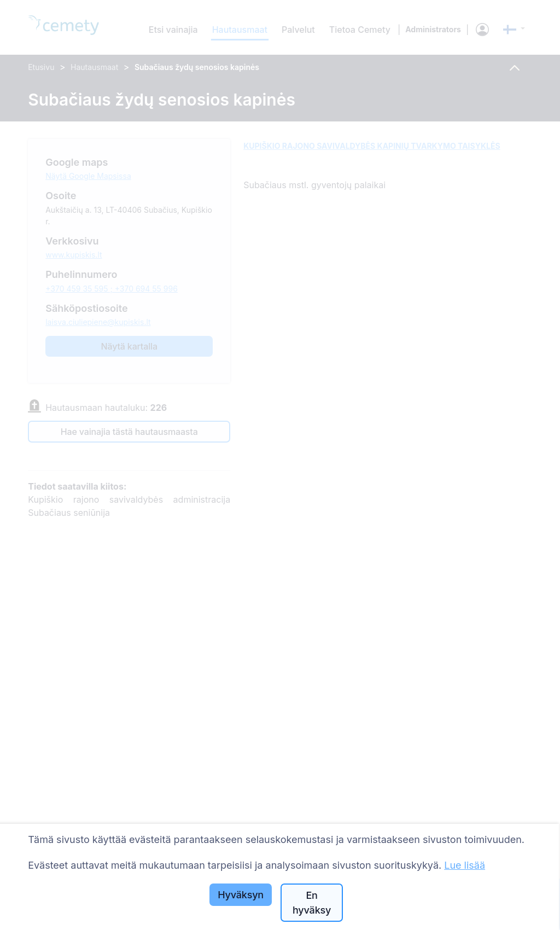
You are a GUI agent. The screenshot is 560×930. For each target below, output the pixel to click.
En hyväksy (312, 903)
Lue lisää (465, 865)
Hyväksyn (241, 895)
